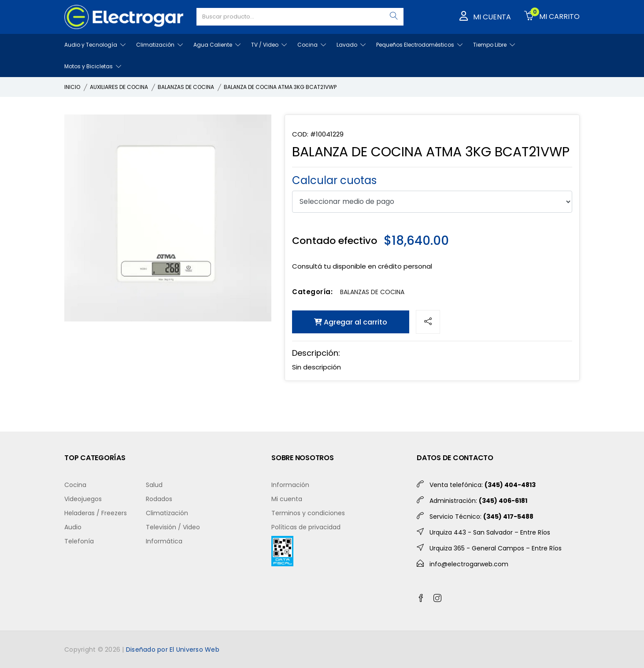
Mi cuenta (287, 499)
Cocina (312, 45)
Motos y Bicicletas (93, 66)
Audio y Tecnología (95, 45)
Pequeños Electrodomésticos (419, 45)
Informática (164, 541)
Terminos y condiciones (308, 513)
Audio (73, 527)
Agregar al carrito (351, 322)
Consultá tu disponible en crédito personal (362, 266)
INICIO (72, 87)
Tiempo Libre (494, 45)
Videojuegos (83, 499)
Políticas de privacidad (306, 527)
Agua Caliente (217, 45)
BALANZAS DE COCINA (186, 87)
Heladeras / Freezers (96, 513)
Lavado (351, 45)
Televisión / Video (173, 527)
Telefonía (79, 541)
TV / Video (269, 45)
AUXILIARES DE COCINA (119, 87)
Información (290, 485)
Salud (154, 485)
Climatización (159, 45)
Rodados (159, 499)
